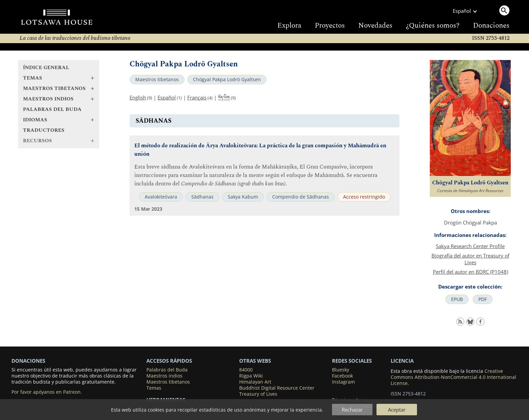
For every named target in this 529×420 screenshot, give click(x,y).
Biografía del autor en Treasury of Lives (470, 259)
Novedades (375, 26)
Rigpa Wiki (251, 376)
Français (197, 97)
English (138, 97)
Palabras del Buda (52, 109)
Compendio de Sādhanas (301, 197)
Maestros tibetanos (157, 80)
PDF (483, 299)
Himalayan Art (255, 382)
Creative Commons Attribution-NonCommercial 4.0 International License (453, 377)
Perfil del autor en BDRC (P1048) (470, 272)
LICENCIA (402, 361)
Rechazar (352, 410)
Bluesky (341, 370)
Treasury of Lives (258, 394)
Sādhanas (202, 197)
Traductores (44, 130)
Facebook (342, 376)
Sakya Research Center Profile (470, 246)
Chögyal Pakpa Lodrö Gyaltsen (227, 80)
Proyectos (330, 26)
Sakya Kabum (243, 197)
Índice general (46, 68)
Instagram (343, 382)
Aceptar (397, 410)
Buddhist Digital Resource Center (277, 388)
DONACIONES (28, 361)
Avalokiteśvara (161, 197)
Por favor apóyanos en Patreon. (47, 392)
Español (167, 97)
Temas (154, 388)
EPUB (457, 299)
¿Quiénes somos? (433, 26)
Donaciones (491, 26)
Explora (289, 26)
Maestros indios (164, 376)
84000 (246, 370)
